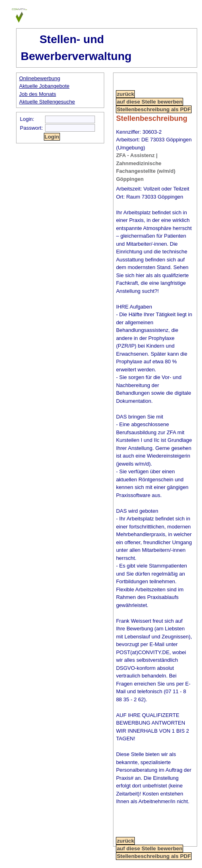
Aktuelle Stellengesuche (47, 102)
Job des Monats (38, 94)
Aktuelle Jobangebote (44, 86)
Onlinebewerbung (40, 78)
